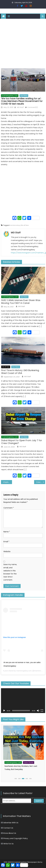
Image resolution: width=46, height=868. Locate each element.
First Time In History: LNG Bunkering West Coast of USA (20, 372)
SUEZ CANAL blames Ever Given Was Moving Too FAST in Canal (21, 302)
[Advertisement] (23, 43)
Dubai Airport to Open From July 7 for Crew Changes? (22, 442)
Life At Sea (6, 367)
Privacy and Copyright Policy (16, 838)
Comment (9, 508)
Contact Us (8, 828)
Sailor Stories (19, 757)
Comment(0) (33, 107)
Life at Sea (25, 225)
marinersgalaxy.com (10, 96)
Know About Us (10, 833)
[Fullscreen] (42, 711)
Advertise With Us (11, 823)
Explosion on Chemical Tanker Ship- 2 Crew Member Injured (8, 482)
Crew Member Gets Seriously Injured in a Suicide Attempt (41, 482)
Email (6, 542)
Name (7, 532)
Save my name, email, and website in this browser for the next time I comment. (10, 572)
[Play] (4, 711)
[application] (23, 701)
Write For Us (8, 844)
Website (7, 551)
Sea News (24, 96)
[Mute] (38, 711)
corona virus (15, 225)
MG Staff (20, 107)
